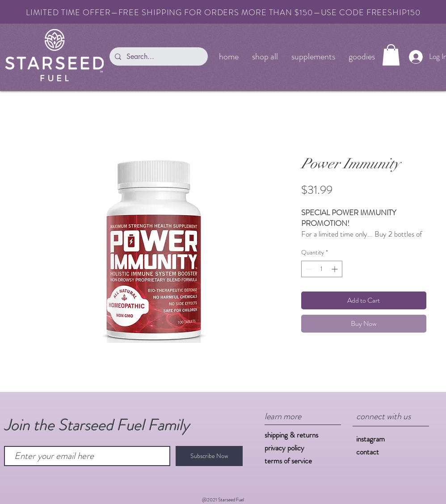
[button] (391, 55)
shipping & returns (291, 435)
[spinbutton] (322, 269)
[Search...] (158, 56)
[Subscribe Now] (209, 456)
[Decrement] (308, 269)
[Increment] (335, 269)
